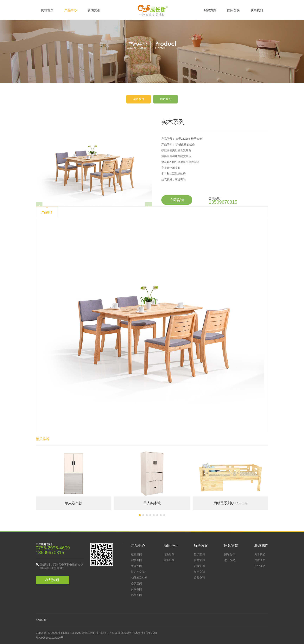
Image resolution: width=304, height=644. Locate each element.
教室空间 (136, 554)
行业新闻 (169, 554)
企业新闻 (169, 560)
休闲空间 (136, 589)
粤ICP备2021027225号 (50, 638)
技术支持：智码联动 (145, 633)
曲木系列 (166, 99)
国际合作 (230, 554)
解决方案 (210, 10)
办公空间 (136, 595)
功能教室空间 (139, 578)
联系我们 (257, 10)
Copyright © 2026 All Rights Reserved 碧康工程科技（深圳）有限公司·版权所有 (84, 633)
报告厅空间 (138, 572)
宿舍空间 (136, 560)
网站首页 (47, 10)
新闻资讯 (94, 10)
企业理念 (260, 566)
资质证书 (260, 560)
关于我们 (260, 554)
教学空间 (199, 554)
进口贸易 (230, 560)
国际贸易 (233, 10)
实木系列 (138, 99)
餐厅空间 (199, 572)
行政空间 (199, 566)
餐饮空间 (136, 566)
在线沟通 (52, 580)
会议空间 (136, 583)
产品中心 (71, 10)
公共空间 (199, 578)
